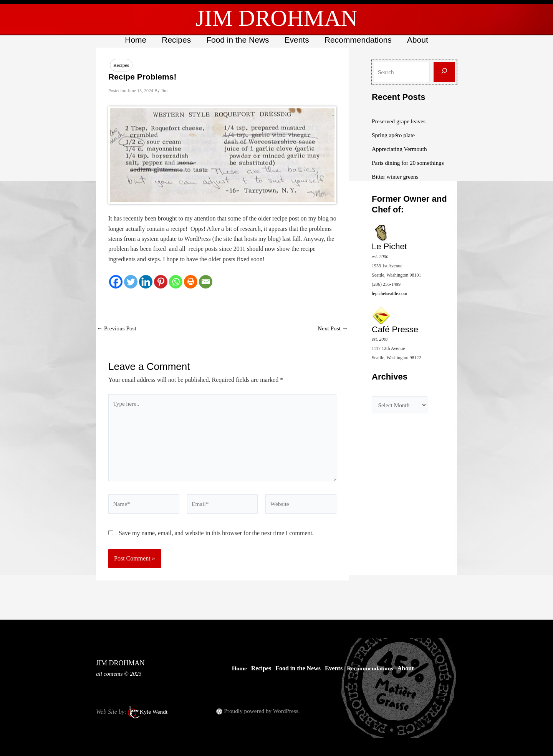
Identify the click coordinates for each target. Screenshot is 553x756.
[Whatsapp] (176, 282)
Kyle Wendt (154, 712)
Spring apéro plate (394, 135)
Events (297, 40)
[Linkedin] (146, 282)
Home (134, 40)
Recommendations (359, 40)
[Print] (191, 282)
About (420, 40)
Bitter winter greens (396, 177)
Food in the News (237, 40)
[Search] (444, 72)
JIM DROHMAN (276, 18)
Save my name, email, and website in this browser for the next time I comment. (216, 538)
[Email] (206, 282)
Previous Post (118, 329)
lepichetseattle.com (389, 293)
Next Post (332, 329)
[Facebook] (116, 282)
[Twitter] (131, 282)
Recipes (175, 40)
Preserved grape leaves (400, 121)
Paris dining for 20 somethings (409, 163)
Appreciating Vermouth (401, 149)
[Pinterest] (161, 282)
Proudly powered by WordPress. (263, 711)
